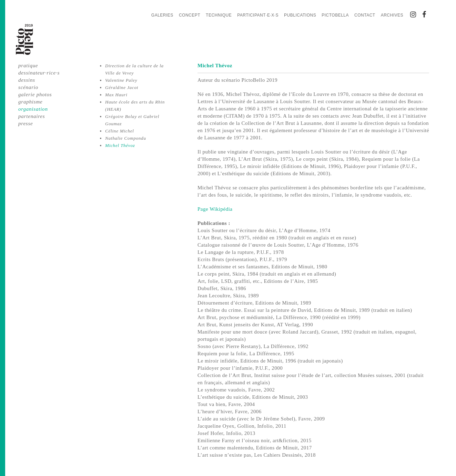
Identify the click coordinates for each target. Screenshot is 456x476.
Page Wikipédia (216, 209)
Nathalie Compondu (126, 138)
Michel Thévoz (120, 145)
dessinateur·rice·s (39, 73)
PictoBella (335, 15)
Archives (392, 15)
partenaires (32, 116)
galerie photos (35, 95)
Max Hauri (116, 95)
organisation (33, 109)
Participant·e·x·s (258, 15)
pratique (28, 66)
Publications (300, 15)
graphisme (31, 102)
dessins (27, 80)
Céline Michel (120, 131)
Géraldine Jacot (122, 87)
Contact (365, 15)
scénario (28, 87)
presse (26, 123)
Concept (190, 15)
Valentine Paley (121, 80)
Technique (219, 15)
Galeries (162, 15)
